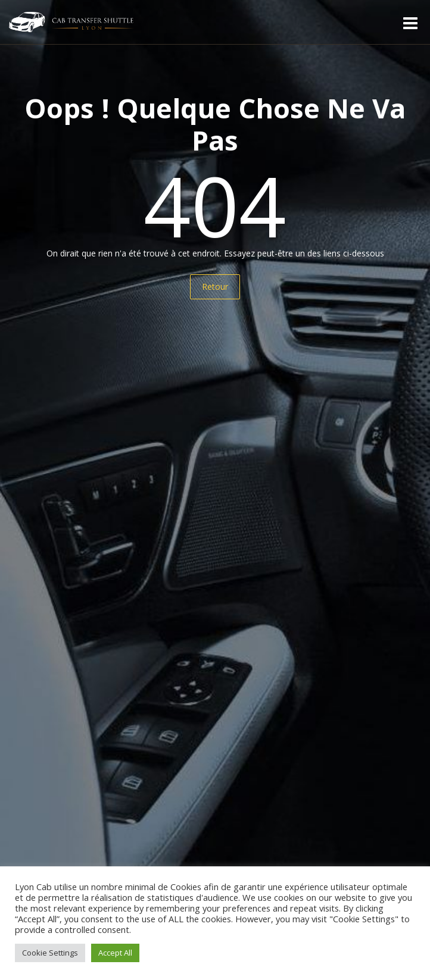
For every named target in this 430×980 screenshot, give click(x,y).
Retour (215, 287)
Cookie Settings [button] (50, 953)
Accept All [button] (115, 953)
